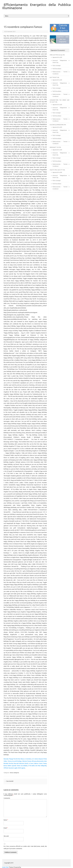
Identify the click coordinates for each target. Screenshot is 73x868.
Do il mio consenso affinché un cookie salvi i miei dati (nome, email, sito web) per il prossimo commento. (25, 847)
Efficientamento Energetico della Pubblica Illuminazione (36, 6)
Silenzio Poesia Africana (29, 761)
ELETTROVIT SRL (54, 77)
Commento (7, 798)
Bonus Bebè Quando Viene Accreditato (16, 766)
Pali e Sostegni (57, 65)
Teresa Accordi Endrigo (15, 761)
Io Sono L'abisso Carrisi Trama (38, 763)
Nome (6, 820)
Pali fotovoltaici (57, 69)
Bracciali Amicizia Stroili (21, 763)
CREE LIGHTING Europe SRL (57, 55)
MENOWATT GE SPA (55, 147)
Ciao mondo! (9, 781)
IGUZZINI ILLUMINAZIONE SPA (58, 125)
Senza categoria (14, 773)
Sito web (6, 836)
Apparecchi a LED (57, 57)
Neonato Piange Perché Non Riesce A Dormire (17, 759)
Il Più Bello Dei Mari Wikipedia (37, 766)
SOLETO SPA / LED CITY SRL (57, 170)
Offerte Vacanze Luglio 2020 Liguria (14, 768)
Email (6, 828)
